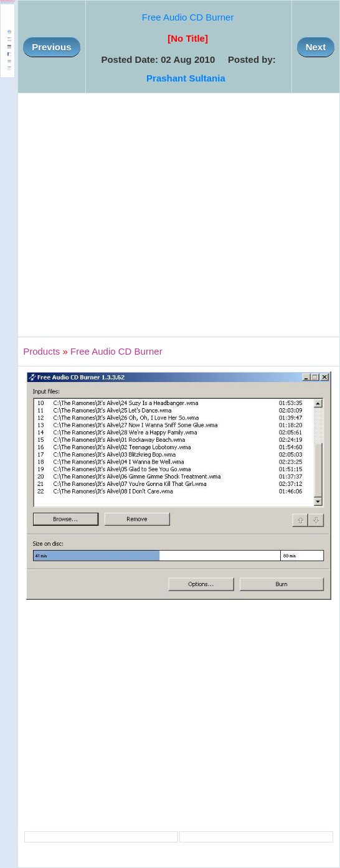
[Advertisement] (117, 215)
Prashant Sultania (186, 78)
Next (316, 47)
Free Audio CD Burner (188, 17)
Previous (51, 47)
